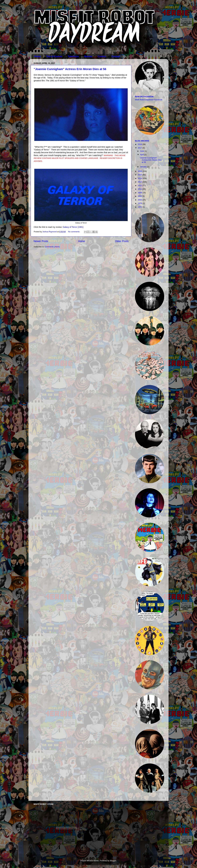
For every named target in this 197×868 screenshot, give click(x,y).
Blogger (113, 861)
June (142, 151)
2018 (140, 144)
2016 (140, 171)
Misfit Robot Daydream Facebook (149, 100)
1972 (140, 207)
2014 (140, 178)
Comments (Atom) (52, 247)
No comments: (74, 232)
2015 (140, 175)
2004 (140, 196)
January (144, 167)
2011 (140, 189)
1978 (140, 203)
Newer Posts (41, 241)
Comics (102, 56)
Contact (116, 56)
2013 (140, 182)
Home (38, 56)
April (142, 155)
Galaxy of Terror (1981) (73, 227)
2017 (140, 148)
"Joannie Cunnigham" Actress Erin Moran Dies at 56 (70, 69)
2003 (140, 200)
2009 (140, 193)
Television (73, 56)
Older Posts (122, 241)
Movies (88, 56)
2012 (140, 186)
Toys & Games (54, 56)
